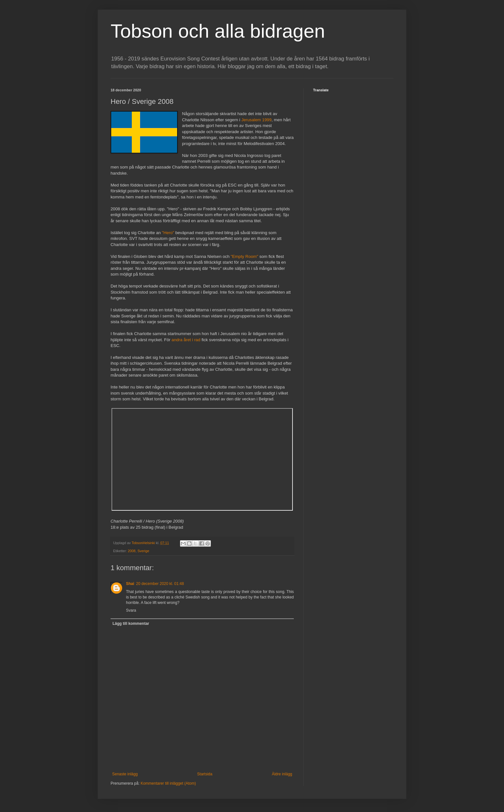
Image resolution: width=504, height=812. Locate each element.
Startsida (205, 774)
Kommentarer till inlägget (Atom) (168, 783)
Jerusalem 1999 (256, 120)
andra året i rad (186, 340)
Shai (130, 584)
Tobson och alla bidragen (218, 31)
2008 (132, 551)
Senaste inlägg (125, 774)
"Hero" (168, 233)
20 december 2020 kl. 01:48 (160, 584)
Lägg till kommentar (131, 624)
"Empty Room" (245, 256)
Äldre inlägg (282, 774)
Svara (131, 610)
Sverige (144, 551)
